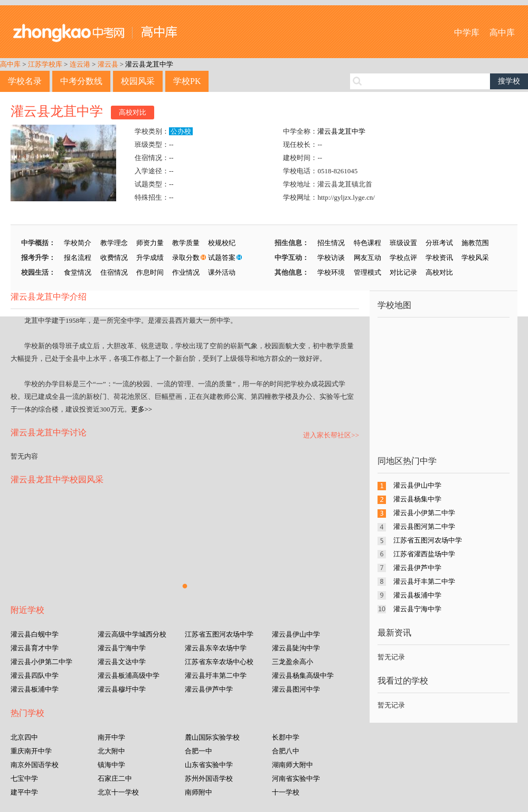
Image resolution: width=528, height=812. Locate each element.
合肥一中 (199, 751)
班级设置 (403, 243)
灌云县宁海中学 (122, 648)
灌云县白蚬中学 (35, 634)
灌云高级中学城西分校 (132, 634)
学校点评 (403, 258)
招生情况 (331, 243)
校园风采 (138, 81)
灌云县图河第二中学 (424, 526)
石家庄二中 (115, 778)
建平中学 (24, 792)
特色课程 (367, 243)
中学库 (467, 32)
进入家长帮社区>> (331, 435)
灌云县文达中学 (122, 662)
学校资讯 (439, 258)
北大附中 (111, 751)
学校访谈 (331, 258)
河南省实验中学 (296, 778)
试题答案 (222, 258)
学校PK (187, 81)
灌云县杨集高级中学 (303, 675)
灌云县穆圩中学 (122, 689)
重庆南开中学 (31, 751)
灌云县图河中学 (296, 689)
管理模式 (367, 272)
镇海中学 (111, 765)
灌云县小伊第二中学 (41, 662)
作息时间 (150, 272)
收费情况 (114, 258)
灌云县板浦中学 (35, 689)
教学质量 (186, 243)
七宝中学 (24, 778)
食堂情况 (78, 272)
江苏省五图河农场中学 (219, 634)
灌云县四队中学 (35, 675)
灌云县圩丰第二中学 (216, 675)
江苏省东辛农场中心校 (219, 662)
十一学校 (286, 792)
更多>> (142, 409)
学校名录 (25, 81)
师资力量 (150, 243)
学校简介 (78, 243)
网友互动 (367, 258)
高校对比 (133, 112)
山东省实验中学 (209, 765)
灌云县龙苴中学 (149, 64)
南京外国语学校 (35, 765)
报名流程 (78, 258)
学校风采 (475, 258)
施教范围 (475, 243)
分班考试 (439, 243)
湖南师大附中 (293, 765)
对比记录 (403, 272)
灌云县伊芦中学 (209, 689)
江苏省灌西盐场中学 (424, 554)
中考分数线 (81, 81)
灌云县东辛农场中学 (216, 648)
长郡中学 (286, 737)
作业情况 (186, 272)
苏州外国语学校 (209, 778)
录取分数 (186, 258)
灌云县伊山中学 (296, 634)
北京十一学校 (118, 792)
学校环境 (331, 272)
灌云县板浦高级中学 (129, 675)
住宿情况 (114, 272)
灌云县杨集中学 (417, 499)
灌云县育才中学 (35, 648)
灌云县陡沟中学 (296, 648)
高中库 (502, 32)
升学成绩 (150, 258)
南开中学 (111, 737)
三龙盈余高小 (293, 662)
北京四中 (24, 737)
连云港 (80, 64)
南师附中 (199, 792)
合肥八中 (286, 751)
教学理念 (114, 243)
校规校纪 (222, 243)
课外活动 (222, 272)
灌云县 (108, 64)
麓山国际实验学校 (212, 737)
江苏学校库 (45, 64)
